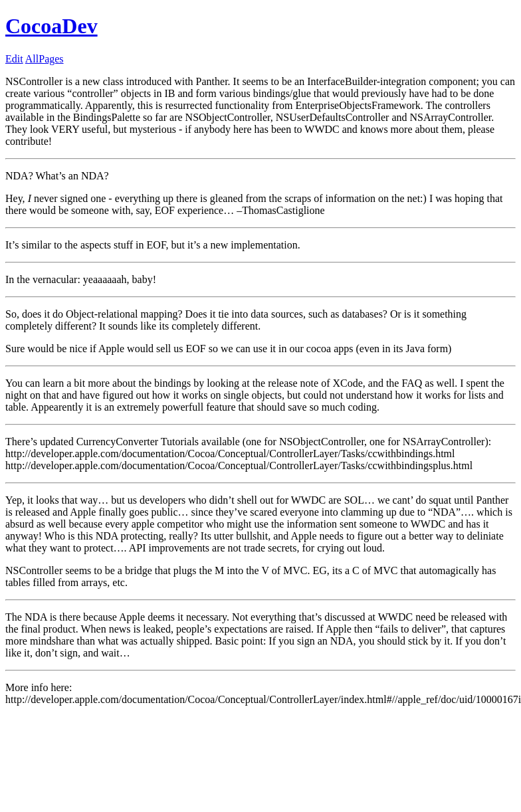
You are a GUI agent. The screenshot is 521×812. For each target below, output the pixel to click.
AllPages (45, 59)
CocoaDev (52, 26)
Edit (14, 59)
